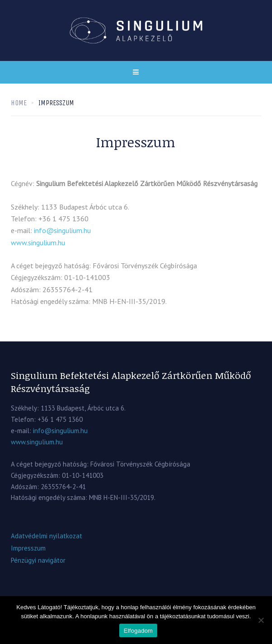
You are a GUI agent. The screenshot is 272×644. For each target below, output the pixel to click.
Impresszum (28, 548)
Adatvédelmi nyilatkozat (47, 536)
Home (19, 103)
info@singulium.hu (62, 230)
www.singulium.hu (38, 243)
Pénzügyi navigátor (38, 560)
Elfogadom (138, 631)
